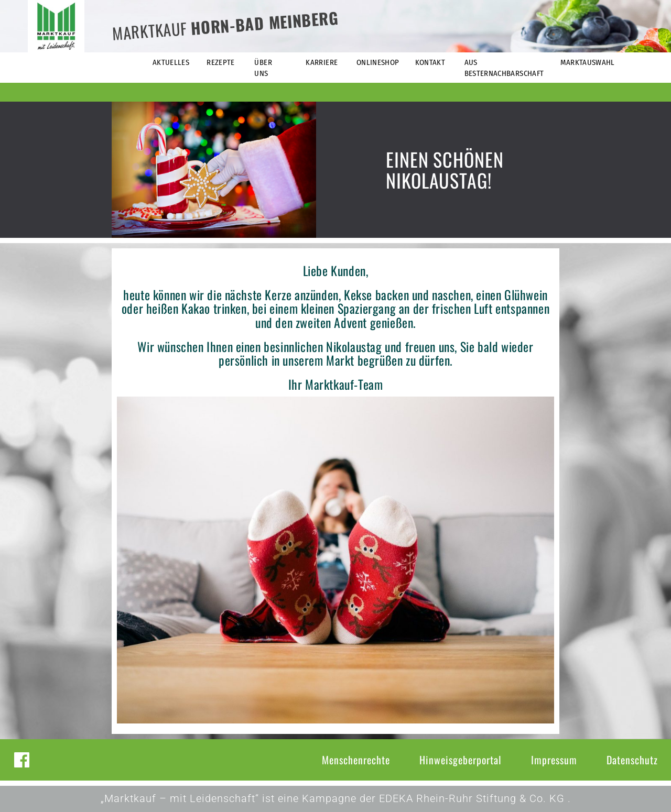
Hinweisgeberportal (461, 760)
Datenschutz (632, 760)
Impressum (554, 760)
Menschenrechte (356, 760)
